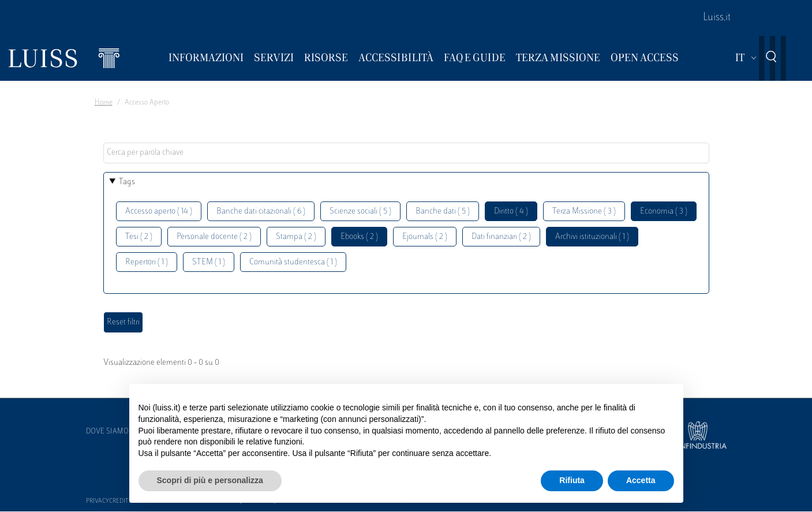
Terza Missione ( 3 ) (584, 212)
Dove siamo (107, 432)
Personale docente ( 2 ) (214, 237)
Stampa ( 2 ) (296, 237)
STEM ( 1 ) (209, 262)
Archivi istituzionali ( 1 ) (592, 237)
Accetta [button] (641, 480)
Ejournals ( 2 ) (425, 237)
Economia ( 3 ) (664, 212)
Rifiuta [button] (572, 480)
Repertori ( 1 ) (147, 262)
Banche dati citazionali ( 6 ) (261, 212)
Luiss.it (717, 18)
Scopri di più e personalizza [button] (210, 480)
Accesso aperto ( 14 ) (159, 212)
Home (104, 103)
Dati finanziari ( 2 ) (501, 237)
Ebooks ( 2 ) (359, 237)
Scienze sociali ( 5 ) (360, 212)
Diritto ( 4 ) (511, 212)
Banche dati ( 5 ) (443, 212)
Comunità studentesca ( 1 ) (293, 262)
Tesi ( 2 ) (139, 237)
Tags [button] (127, 182)
